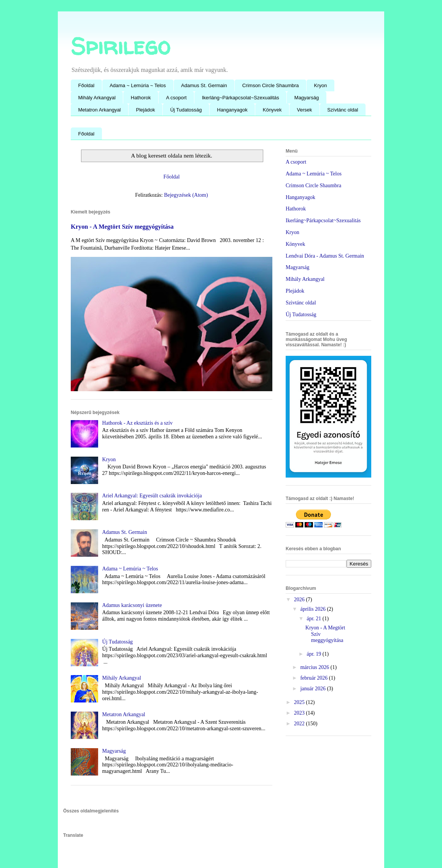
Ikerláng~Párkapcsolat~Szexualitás (241, 98)
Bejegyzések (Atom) (186, 195)
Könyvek (272, 110)
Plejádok (146, 110)
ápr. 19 (315, 654)
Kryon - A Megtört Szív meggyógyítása (122, 227)
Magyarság (307, 98)
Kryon (321, 85)
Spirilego (120, 46)
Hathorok (141, 98)
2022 (300, 724)
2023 (300, 713)
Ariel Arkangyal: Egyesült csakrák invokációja (152, 496)
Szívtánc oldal (343, 110)
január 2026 (313, 689)
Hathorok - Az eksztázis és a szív (138, 423)
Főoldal (87, 85)
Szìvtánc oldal (301, 303)
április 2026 (313, 609)
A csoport (176, 98)
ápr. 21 (315, 619)
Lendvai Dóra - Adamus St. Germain (325, 256)
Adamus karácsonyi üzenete (132, 605)
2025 (300, 702)
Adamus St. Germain (204, 85)
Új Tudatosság (186, 110)
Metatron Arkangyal (100, 110)
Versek (305, 110)
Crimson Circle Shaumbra (271, 85)
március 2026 (315, 667)
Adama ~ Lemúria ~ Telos (138, 85)
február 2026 (314, 678)
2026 (300, 600)
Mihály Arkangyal (97, 98)
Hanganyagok (232, 110)
